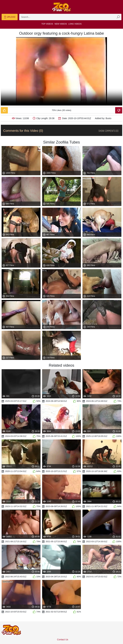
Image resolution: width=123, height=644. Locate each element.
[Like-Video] (4, 110)
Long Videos (75, 24)
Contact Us (63, 640)
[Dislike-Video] (119, 110)
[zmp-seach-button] (118, 17)
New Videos (61, 24)
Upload (10, 17)
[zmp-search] (70, 17)
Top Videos (47, 24)
